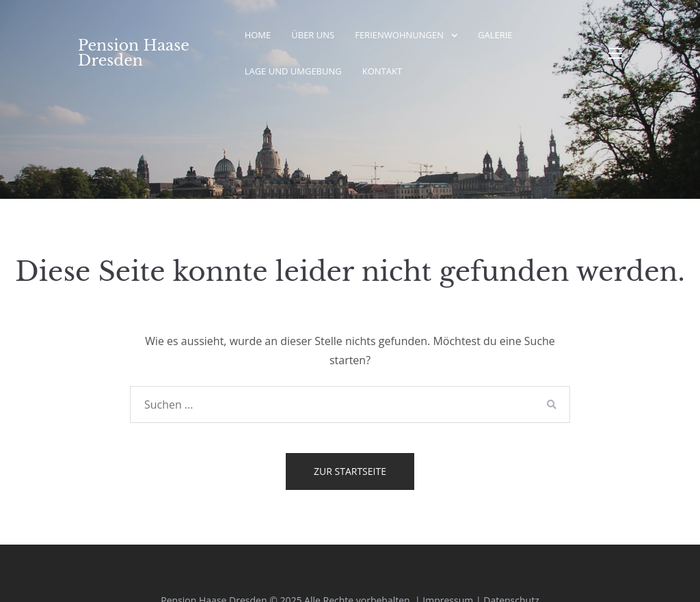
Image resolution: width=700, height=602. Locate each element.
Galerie (495, 35)
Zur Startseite (350, 471)
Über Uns (313, 35)
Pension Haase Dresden (134, 53)
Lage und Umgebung (293, 71)
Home (258, 35)
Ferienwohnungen (399, 35)
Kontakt (382, 71)
